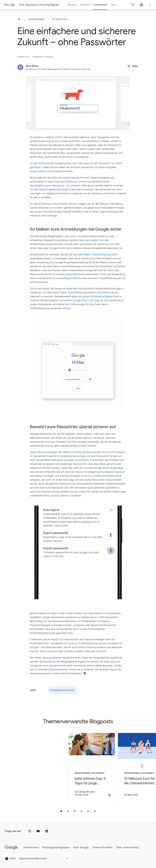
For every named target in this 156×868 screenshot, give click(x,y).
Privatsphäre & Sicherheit (63, 690)
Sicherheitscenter (58, 670)
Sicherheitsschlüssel (101, 297)
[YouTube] (38, 829)
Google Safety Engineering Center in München (56, 190)
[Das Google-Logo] (11, 846)
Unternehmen (36, 19)
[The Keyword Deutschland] (19, 19)
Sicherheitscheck (75, 274)
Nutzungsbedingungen (56, 846)
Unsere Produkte (102, 846)
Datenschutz (31, 846)
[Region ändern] (44, 857)
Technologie (60, 19)
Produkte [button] (85, 5)
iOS (113, 452)
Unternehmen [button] (100, 5)
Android (87, 452)
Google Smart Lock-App (86, 300)
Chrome (77, 452)
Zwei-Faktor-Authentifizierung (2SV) (97, 255)
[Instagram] (30, 829)
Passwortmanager (47, 452)
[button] (133, 66)
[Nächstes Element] (142, 765)
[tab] (61, 809)
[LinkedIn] (47, 829)
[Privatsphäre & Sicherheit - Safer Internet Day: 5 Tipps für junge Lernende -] (38, 767)
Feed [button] (113, 5)
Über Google (81, 846)
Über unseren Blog (127, 846)
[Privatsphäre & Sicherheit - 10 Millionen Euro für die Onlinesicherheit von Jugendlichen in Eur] (118, 767)
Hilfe (10, 857)
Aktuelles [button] (72, 5)
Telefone (75, 304)
